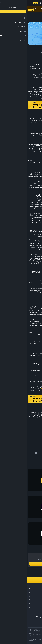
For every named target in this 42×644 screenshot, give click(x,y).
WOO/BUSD (31, 383)
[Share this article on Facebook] (30, 453)
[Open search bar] (13, 3)
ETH (25, 215)
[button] (3, 3)
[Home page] (26, 3)
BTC (29, 215)
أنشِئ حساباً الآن (21, 564)
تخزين (24, 161)
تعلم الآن (4, 10)
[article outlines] (39, 13)
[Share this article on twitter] (40, 453)
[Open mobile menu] (3, 3)
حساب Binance (26, 376)
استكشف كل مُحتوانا (21, 580)
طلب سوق (17, 389)
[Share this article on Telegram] (19, 453)
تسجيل (8, 3)
